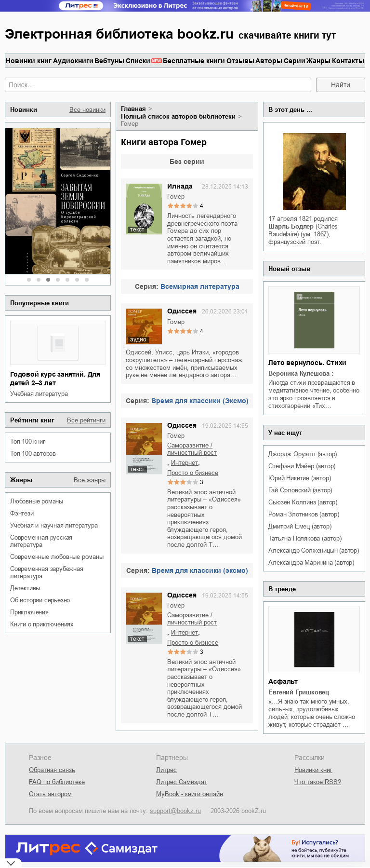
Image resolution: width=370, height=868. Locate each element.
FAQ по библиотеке (57, 782)
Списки (138, 61)
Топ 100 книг (28, 441)
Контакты (348, 61)
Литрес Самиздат (182, 782)
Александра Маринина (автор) (311, 563)
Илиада (180, 186)
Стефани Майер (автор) (302, 466)
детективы (25, 588)
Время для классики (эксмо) (200, 570)
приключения (29, 612)
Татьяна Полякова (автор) (305, 538)
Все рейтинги (86, 420)
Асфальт (283, 681)
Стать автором (50, 794)
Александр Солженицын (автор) (313, 550)
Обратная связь (52, 770)
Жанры (318, 61)
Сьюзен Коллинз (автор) (303, 502)
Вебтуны (109, 61)
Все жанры (90, 480)
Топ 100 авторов (33, 454)
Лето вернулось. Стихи (307, 363)
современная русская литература (41, 541)
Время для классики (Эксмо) (200, 401)
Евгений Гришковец (299, 692)
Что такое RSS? (318, 782)
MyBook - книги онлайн (190, 794)
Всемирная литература (200, 286)
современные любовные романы (57, 557)
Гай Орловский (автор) (300, 490)
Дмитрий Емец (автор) (300, 526)
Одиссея (182, 311)
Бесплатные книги (194, 61)
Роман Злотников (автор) (304, 514)
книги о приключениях (42, 624)
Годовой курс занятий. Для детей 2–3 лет (55, 379)
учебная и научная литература (54, 525)
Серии (295, 61)
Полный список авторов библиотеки (178, 116)
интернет (185, 463)
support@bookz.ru (175, 811)
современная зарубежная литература (47, 572)
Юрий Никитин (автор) (299, 478)
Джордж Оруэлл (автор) (303, 454)
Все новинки (87, 110)
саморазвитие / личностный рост (192, 449)
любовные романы (37, 501)
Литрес (166, 770)
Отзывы (240, 61)
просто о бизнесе (193, 473)
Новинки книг (29, 61)
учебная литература (39, 394)
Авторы (269, 61)
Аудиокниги (73, 61)
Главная (133, 109)
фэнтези (22, 513)
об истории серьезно (40, 600)
